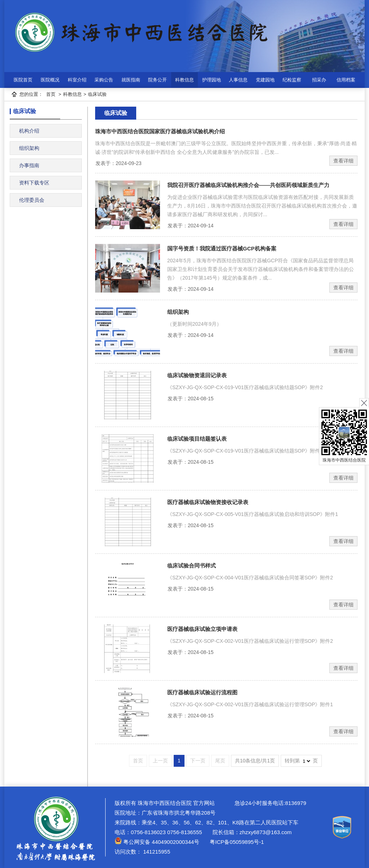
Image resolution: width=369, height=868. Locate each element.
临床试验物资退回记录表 (197, 375)
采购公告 (104, 80)
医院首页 (23, 80)
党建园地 (265, 80)
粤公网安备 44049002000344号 (157, 842)
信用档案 (346, 80)
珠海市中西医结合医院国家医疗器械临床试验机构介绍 (160, 131)
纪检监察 (292, 80)
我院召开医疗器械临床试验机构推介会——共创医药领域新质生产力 (248, 185)
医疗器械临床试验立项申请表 (202, 629)
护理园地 (212, 80)
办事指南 (29, 165)
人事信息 (238, 80)
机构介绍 (29, 131)
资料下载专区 (34, 183)
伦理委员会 (32, 200)
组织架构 (29, 148)
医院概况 (50, 80)
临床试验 (97, 94)
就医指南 (131, 80)
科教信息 (184, 80)
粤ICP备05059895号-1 (236, 842)
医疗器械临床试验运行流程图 (202, 692)
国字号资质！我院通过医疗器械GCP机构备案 (222, 248)
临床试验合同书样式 (192, 566)
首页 (51, 94)
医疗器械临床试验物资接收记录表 (208, 502)
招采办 (319, 80)
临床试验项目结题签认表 (197, 439)
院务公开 (157, 80)
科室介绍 (77, 80)
